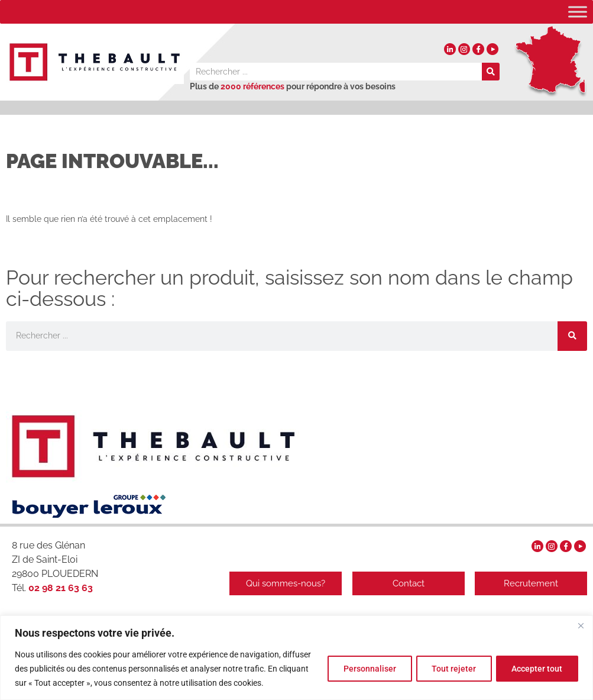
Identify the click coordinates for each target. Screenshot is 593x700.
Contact (407, 583)
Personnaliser (362, 669)
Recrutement (531, 583)
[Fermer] (581, 625)
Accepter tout (536, 669)
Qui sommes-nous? (283, 583)
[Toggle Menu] (578, 12)
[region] (296, 658)
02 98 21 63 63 (59, 588)
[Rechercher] (491, 72)
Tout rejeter (449, 669)
